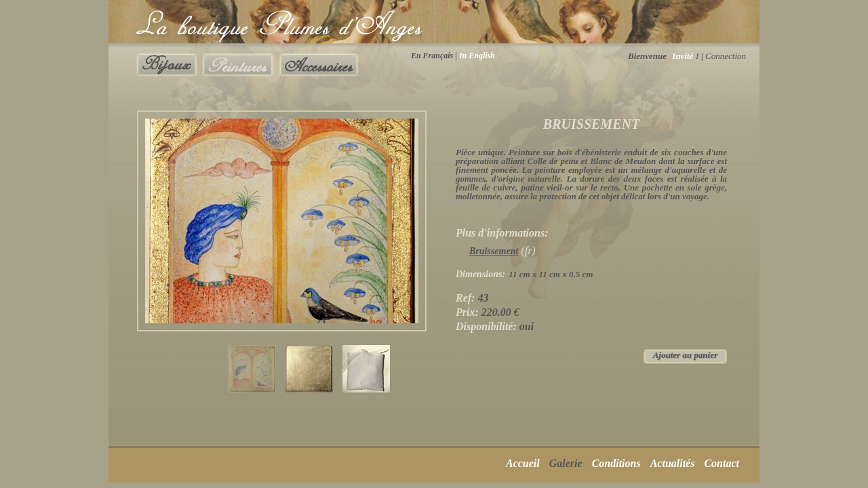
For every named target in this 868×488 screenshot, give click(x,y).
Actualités (673, 463)
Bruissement (494, 251)
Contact (722, 463)
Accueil (523, 463)
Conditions (616, 463)
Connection (726, 56)
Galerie (566, 463)
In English (477, 56)
